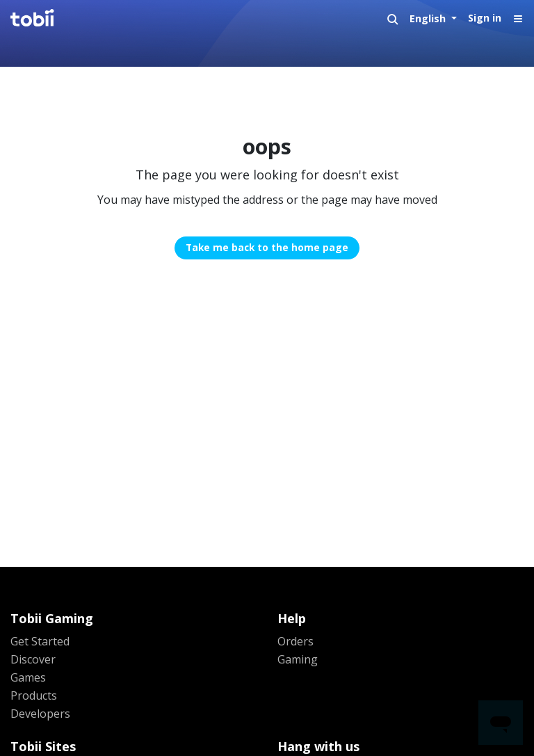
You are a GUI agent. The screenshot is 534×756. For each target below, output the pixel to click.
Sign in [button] (485, 18)
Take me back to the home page (267, 247)
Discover (33, 659)
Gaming (298, 659)
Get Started (40, 641)
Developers (40, 714)
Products (34, 695)
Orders (296, 641)
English (429, 18)
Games (28, 677)
